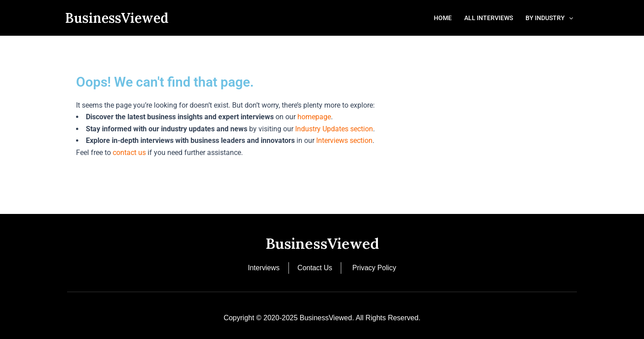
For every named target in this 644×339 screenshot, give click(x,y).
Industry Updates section (334, 129)
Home (443, 18)
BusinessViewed (117, 18)
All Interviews (489, 18)
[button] (569, 18)
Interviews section (344, 140)
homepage (314, 117)
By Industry (549, 18)
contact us (129, 153)
